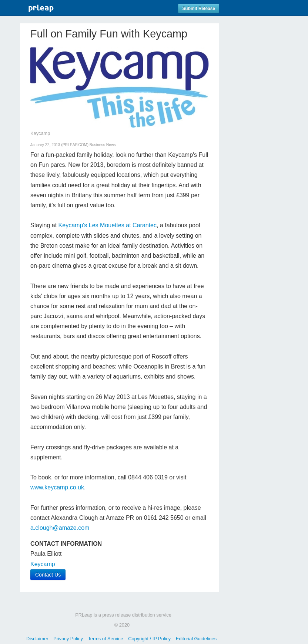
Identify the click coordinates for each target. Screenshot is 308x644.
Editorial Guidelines (196, 639)
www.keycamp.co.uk (57, 487)
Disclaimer (37, 639)
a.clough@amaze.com (60, 528)
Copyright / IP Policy (149, 639)
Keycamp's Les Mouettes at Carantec (108, 225)
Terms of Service (105, 639)
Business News (103, 145)
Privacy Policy (68, 639)
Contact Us (48, 575)
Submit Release (199, 9)
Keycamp (43, 564)
